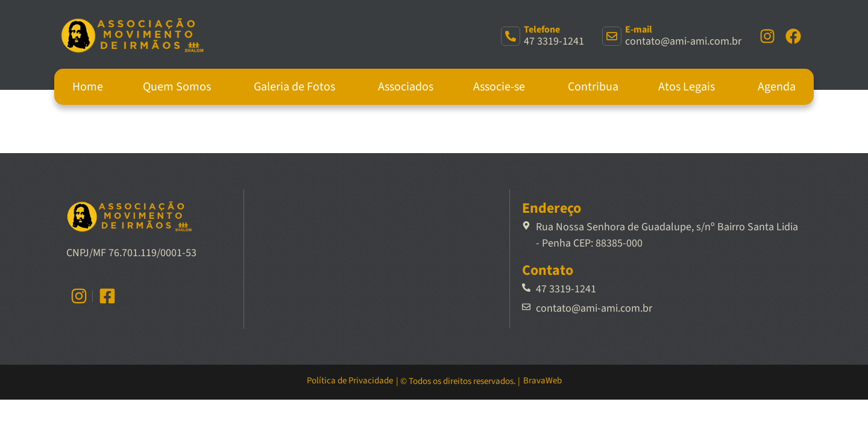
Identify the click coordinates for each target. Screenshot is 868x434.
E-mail (639, 30)
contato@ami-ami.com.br (683, 41)
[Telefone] (511, 36)
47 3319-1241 (554, 41)
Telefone (542, 30)
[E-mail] (612, 36)
